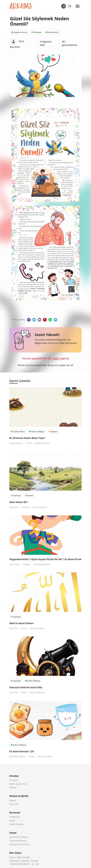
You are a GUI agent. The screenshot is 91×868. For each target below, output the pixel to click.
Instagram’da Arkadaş (19, 844)
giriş (56, 358)
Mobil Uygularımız (18, 784)
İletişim (13, 787)
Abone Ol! (14, 804)
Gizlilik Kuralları (16, 824)
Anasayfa (14, 780)
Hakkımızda (15, 817)
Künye (12, 821)
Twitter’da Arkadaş (18, 841)
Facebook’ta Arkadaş (19, 837)
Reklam (13, 800)
